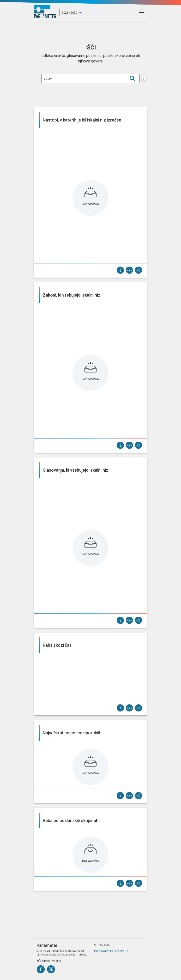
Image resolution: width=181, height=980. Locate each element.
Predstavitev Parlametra (109, 951)
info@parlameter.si (49, 961)
